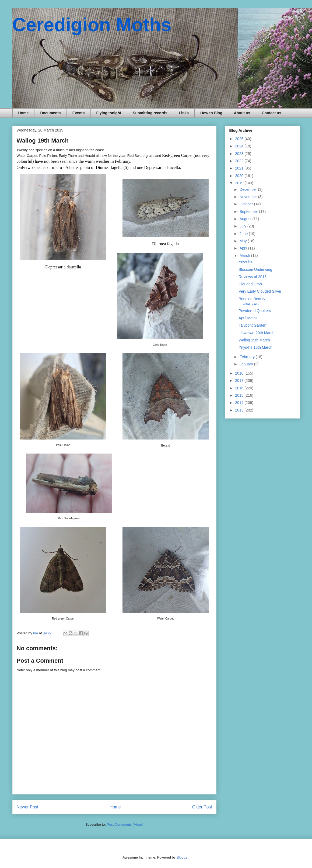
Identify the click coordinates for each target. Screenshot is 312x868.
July (243, 226)
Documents (50, 113)
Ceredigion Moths (92, 25)
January (247, 364)
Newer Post (28, 807)
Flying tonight (109, 113)
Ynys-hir (245, 262)
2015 (240, 395)
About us (242, 113)
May (244, 241)
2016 (240, 388)
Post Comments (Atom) (125, 824)
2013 (240, 410)
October (247, 204)
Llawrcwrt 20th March (256, 333)
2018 (240, 373)
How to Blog (211, 113)
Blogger (183, 857)
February (248, 357)
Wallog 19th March (254, 340)
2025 (240, 139)
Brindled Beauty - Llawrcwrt (253, 301)
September (249, 212)
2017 (240, 381)
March (245, 255)
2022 (240, 161)
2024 (240, 146)
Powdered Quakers (255, 311)
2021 (240, 168)
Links (184, 113)
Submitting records (150, 113)
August (246, 219)
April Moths (248, 318)
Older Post (202, 807)
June (244, 234)
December (249, 189)
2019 (240, 183)
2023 (240, 154)
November (249, 197)
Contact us (271, 113)
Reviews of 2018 (253, 277)
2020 (240, 176)
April (244, 248)
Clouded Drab (250, 284)
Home (24, 113)
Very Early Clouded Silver (260, 291)
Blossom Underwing (255, 269)
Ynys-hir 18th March (255, 347)
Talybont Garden (252, 325)
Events (79, 113)
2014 (240, 403)
